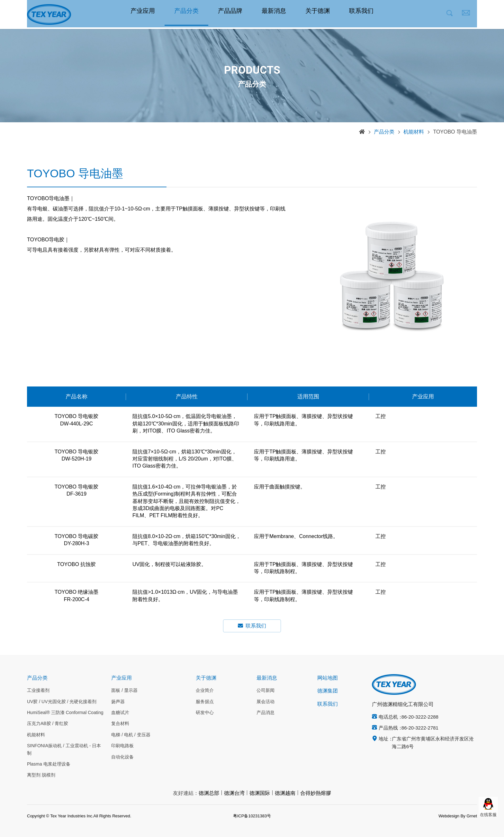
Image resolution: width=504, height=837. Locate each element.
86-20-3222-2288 (420, 717)
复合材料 (120, 724)
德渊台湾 (234, 793)
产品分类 (186, 14)
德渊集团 (328, 691)
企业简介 (205, 691)
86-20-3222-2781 (420, 728)
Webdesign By (452, 816)
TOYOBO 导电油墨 (455, 132)
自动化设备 (122, 757)
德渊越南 (285, 793)
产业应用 (143, 14)
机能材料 (414, 132)
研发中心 (205, 713)
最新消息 (274, 14)
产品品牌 (230, 14)
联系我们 (361, 14)
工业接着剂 (38, 691)
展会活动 (265, 702)
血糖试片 (120, 713)
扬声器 (118, 702)
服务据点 (205, 702)
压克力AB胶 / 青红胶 (48, 724)
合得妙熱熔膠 (316, 793)
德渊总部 (209, 793)
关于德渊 (318, 14)
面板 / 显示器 (124, 691)
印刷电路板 (122, 746)
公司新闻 (265, 691)
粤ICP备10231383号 (252, 816)
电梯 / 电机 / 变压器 (131, 735)
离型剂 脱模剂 (41, 775)
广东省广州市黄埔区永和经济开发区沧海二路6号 (433, 743)
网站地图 (328, 678)
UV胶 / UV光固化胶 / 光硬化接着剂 (62, 702)
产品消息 (265, 713)
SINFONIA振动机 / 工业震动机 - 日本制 (64, 749)
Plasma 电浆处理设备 (49, 764)
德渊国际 (260, 793)
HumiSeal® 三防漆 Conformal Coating (65, 713)
